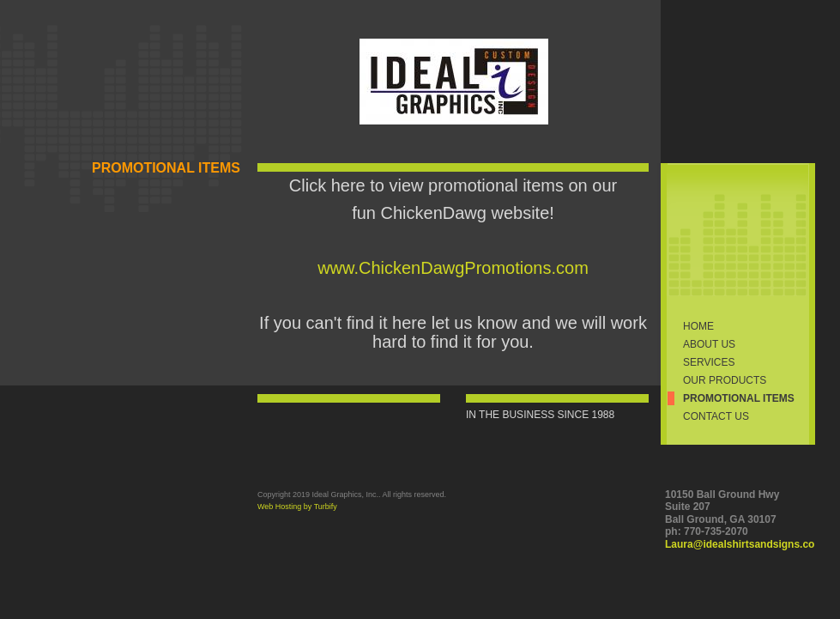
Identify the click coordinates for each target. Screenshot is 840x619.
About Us (709, 344)
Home (698, 326)
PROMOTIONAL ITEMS (739, 398)
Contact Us (716, 416)
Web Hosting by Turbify (297, 507)
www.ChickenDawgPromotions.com (453, 268)
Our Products (725, 380)
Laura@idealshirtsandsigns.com (744, 544)
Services (709, 362)
